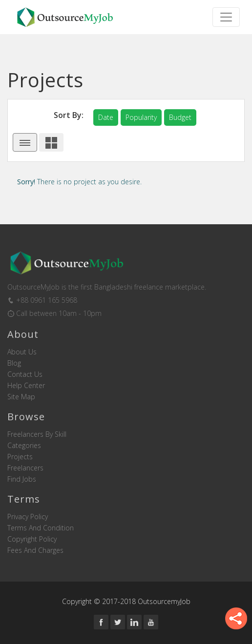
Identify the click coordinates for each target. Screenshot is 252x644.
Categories (24, 446)
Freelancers (25, 468)
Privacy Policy (28, 517)
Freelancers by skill (37, 434)
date (106, 117)
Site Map (21, 397)
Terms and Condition (41, 528)
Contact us (25, 374)
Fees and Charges (35, 550)
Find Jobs (22, 479)
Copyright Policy (32, 539)
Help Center (26, 386)
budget (180, 117)
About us (22, 352)
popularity (141, 117)
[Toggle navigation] (226, 17)
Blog (14, 363)
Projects (20, 457)
